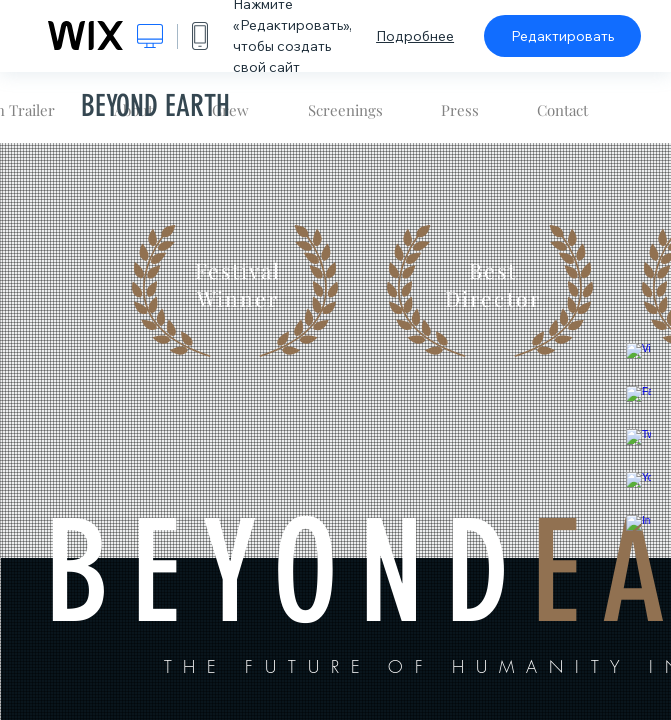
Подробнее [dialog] (415, 36)
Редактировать (562, 36)
